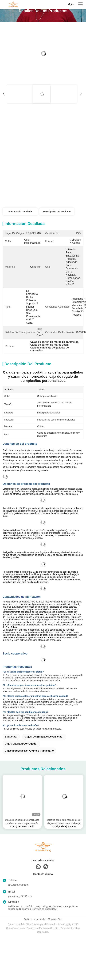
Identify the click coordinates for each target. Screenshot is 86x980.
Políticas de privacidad (35, 919)
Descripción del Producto (57, 212)
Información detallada (20, 212)
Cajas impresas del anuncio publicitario (29, 751)
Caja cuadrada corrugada (21, 744)
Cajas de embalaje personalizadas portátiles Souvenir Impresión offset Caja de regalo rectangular (22, 822)
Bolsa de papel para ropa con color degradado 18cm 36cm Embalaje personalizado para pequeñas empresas (64, 822)
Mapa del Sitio (55, 919)
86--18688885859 (18, 885)
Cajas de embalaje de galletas (44, 737)
